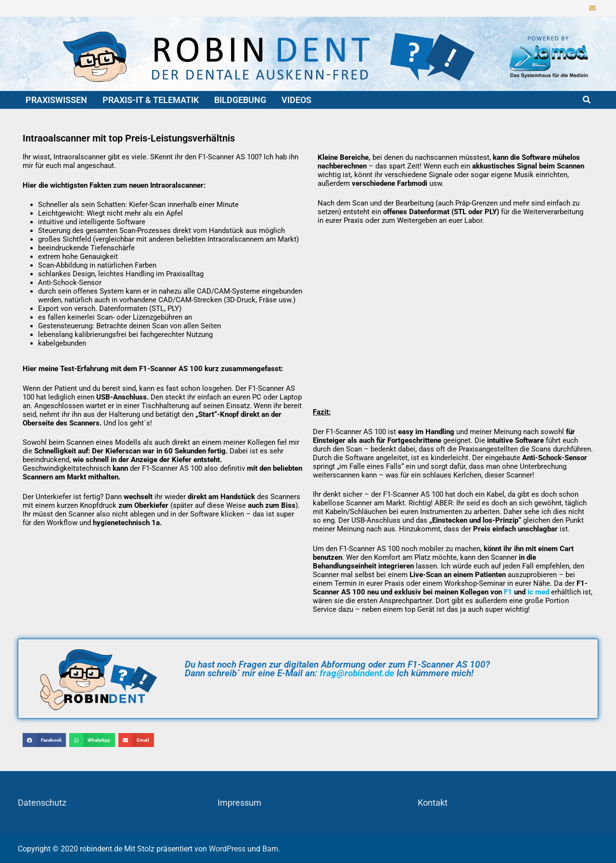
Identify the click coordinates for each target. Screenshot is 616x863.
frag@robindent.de (357, 673)
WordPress (227, 849)
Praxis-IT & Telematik (151, 100)
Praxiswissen (56, 100)
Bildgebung (240, 100)
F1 (508, 592)
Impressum (239, 803)
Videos (296, 100)
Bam (270, 849)
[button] (45, 740)
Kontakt (433, 803)
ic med (538, 592)
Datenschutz (42, 803)
